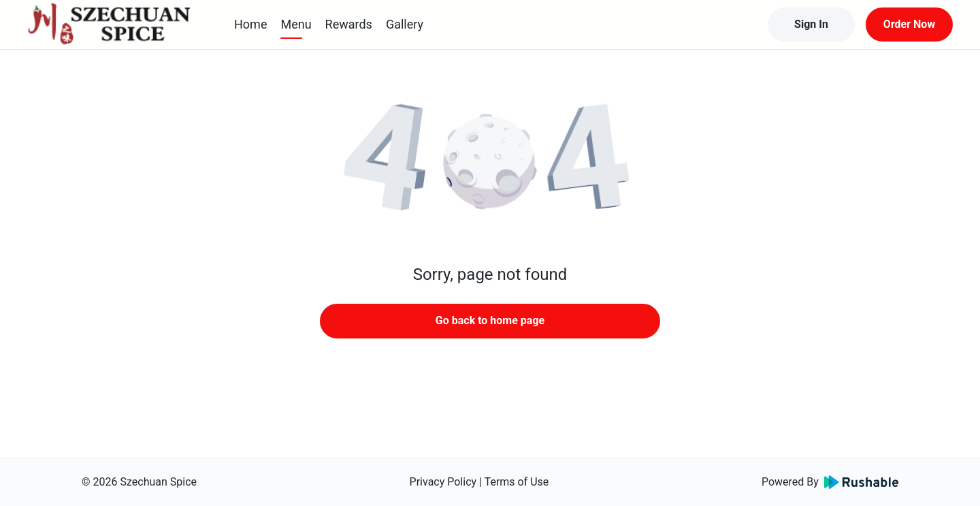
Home (250, 24)
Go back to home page (490, 320)
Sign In (811, 24)
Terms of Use (517, 482)
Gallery (405, 24)
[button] (490, 163)
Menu (296, 24)
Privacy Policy (443, 482)
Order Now (909, 24)
